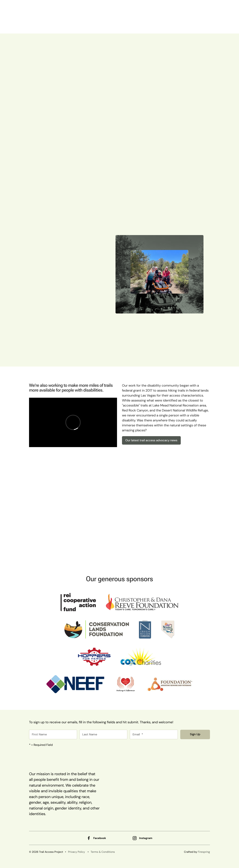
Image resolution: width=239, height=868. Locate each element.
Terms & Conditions (103, 852)
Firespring (204, 852)
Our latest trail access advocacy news (151, 440)
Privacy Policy (77, 852)
